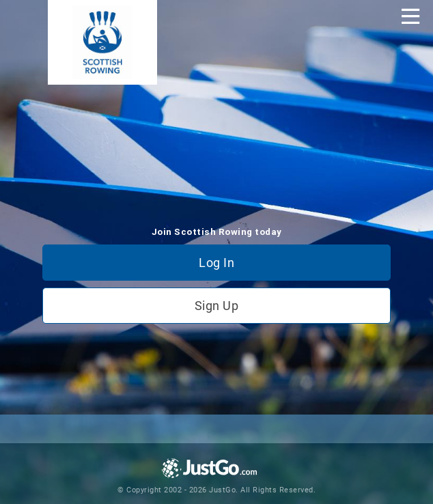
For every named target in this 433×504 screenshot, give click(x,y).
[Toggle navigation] (410, 16)
